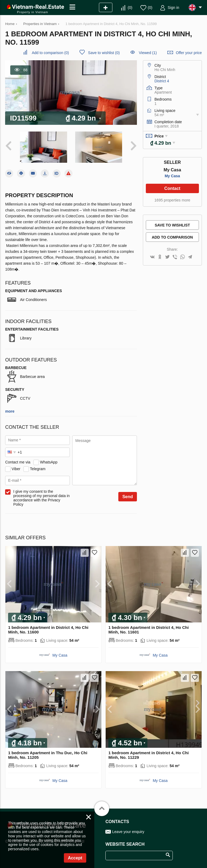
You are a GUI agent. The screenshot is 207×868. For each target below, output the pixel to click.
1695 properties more (172, 200)
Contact (172, 188)
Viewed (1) (148, 53)
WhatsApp (49, 462)
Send (128, 497)
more (10, 411)
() (130, 8)
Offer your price (189, 53)
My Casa (172, 176)
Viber (16, 469)
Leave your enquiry (128, 832)
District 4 (162, 81)
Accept (75, 858)
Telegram (38, 469)
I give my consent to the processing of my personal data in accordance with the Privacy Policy (41, 498)
